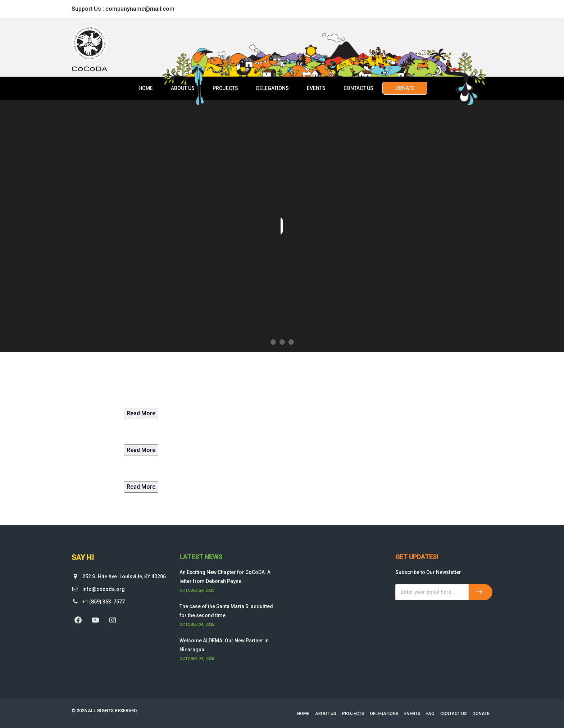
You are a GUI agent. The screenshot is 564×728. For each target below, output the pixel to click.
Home (146, 88)
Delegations (272, 88)
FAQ (430, 714)
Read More (141, 413)
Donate (405, 88)
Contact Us (358, 88)
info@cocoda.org (104, 589)
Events (316, 88)
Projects (225, 88)
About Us (183, 88)
